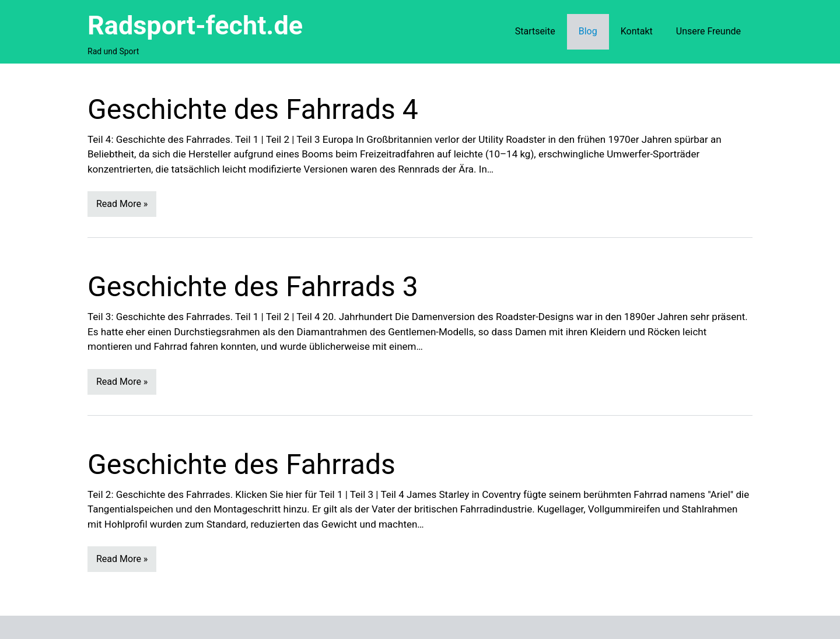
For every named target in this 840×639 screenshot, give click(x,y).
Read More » (122, 204)
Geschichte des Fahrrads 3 (253, 287)
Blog (588, 31)
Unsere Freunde (708, 31)
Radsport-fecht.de (195, 25)
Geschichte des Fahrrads (242, 464)
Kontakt (637, 31)
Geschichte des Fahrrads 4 (253, 109)
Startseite (535, 31)
